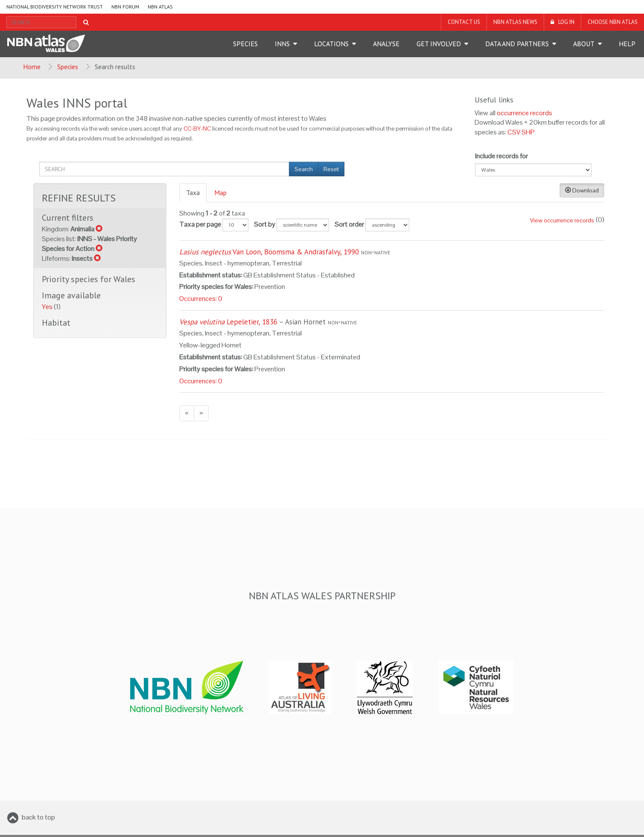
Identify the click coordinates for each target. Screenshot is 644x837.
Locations (331, 44)
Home (32, 67)
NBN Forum (125, 7)
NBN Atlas (160, 7)
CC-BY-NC (197, 129)
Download (582, 190)
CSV (514, 132)
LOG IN (566, 22)
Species (245, 44)
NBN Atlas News (515, 22)
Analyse (386, 44)
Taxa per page (200, 224)
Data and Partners (517, 44)
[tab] (193, 193)
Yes (48, 307)
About (584, 44)
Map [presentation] (220, 192)
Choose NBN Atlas (613, 22)
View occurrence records (562, 220)
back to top (38, 817)
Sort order (349, 224)
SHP (528, 132)
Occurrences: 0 (201, 299)
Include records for (501, 156)
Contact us (464, 22)
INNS (282, 44)
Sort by (265, 224)
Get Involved (439, 44)
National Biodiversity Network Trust (55, 7)
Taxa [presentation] (193, 192)
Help (627, 44)
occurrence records (525, 113)
